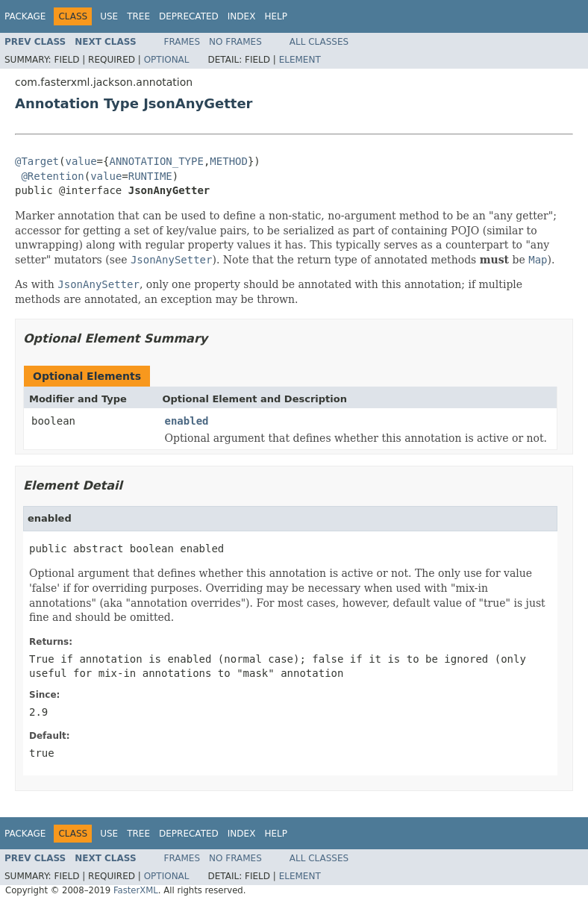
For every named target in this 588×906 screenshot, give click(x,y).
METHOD (229, 161)
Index (242, 16)
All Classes (319, 42)
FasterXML (136, 890)
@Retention (52, 176)
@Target (37, 161)
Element (300, 60)
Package (25, 16)
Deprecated (189, 16)
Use (109, 16)
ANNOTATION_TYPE (156, 161)
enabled (187, 421)
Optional (167, 60)
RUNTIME (150, 176)
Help (276, 16)
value (81, 161)
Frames (182, 42)
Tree (138, 16)
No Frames (235, 42)
